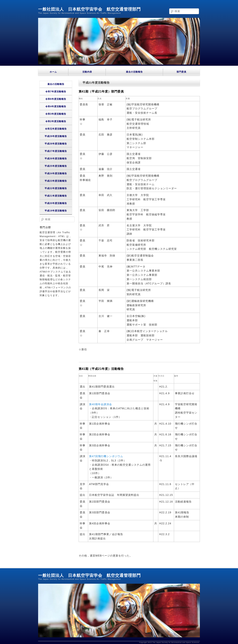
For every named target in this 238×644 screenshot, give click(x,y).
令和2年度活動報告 (56, 121)
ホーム (53, 72)
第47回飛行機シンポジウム (106, 456)
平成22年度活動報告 (56, 188)
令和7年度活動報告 (56, 92)
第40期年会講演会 (100, 404)
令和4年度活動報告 (56, 106)
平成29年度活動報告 (56, 136)
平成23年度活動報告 (56, 181)
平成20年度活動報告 (56, 203)
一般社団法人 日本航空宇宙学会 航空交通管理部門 (89, 9)
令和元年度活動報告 (56, 129)
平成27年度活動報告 (56, 151)
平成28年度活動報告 (56, 144)
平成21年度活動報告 (56, 196)
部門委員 (181, 72)
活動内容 (87, 72)
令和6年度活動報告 (56, 99)
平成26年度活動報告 (56, 159)
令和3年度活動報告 (56, 114)
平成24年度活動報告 (56, 173)
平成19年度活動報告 (56, 211)
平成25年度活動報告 (56, 166)
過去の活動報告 (134, 72)
